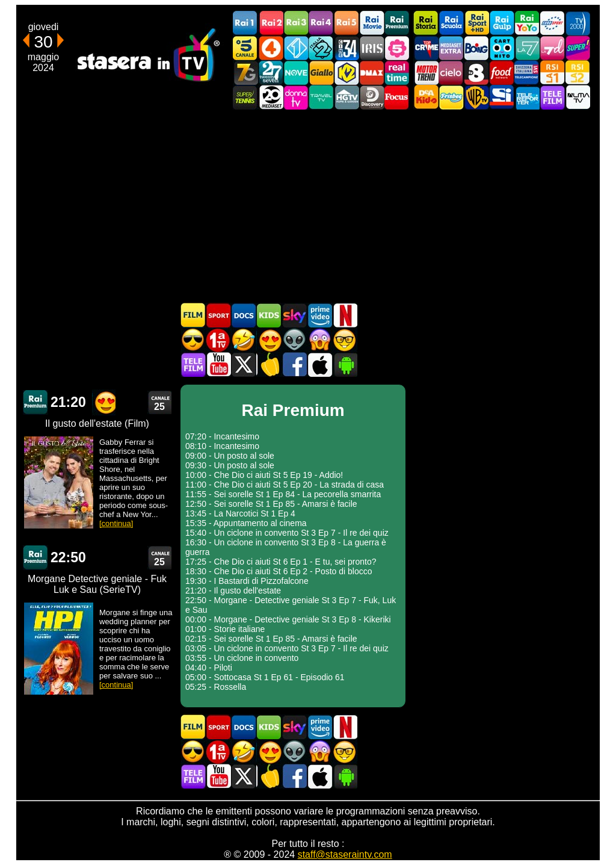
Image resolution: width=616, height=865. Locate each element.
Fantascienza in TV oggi (294, 340)
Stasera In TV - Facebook (294, 364)
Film (193, 315)
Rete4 (271, 48)
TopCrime (426, 48)
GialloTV (321, 73)
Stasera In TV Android (345, 364)
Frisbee (451, 97)
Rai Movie (372, 23)
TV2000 (577, 23)
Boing (476, 48)
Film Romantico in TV (269, 340)
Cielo (451, 73)
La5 (397, 48)
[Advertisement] (308, 206)
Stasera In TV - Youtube (218, 364)
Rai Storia (426, 23)
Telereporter (527, 97)
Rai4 (321, 23)
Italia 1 (296, 48)
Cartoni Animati (269, 315)
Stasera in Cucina (269, 364)
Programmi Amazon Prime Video (319, 315)
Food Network (502, 73)
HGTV (346, 97)
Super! (577, 48)
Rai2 (271, 23)
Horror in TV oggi (319, 340)
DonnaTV (296, 97)
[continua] (116, 523)
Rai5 (346, 23)
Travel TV (321, 97)
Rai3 (296, 23)
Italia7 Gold (245, 73)
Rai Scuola (451, 23)
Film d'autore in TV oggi (345, 340)
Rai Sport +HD (476, 23)
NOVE (296, 73)
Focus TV (397, 97)
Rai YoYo (527, 23)
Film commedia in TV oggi (244, 340)
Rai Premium (397, 23)
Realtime (397, 73)
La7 (527, 48)
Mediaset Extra (451, 48)
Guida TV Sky (294, 315)
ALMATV (577, 97)
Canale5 (245, 48)
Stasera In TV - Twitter (244, 364)
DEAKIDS (426, 97)
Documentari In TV (244, 315)
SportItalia (502, 97)
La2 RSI (577, 73)
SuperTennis (245, 97)
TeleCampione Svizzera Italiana (527, 73)
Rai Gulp (502, 23)
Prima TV (218, 340)
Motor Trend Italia (426, 73)
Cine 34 (346, 48)
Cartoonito (502, 48)
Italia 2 (321, 48)
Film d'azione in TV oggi (193, 340)
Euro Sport (552, 23)
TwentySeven (271, 73)
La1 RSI (552, 73)
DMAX (372, 73)
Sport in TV (218, 315)
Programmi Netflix (345, 315)
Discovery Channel (372, 97)
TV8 (476, 73)
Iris (372, 48)
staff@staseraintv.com (345, 854)
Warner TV (476, 97)
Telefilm (552, 97)
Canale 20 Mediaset (271, 97)
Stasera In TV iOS (319, 364)
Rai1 (245, 23)
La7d (552, 48)
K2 (346, 73)
